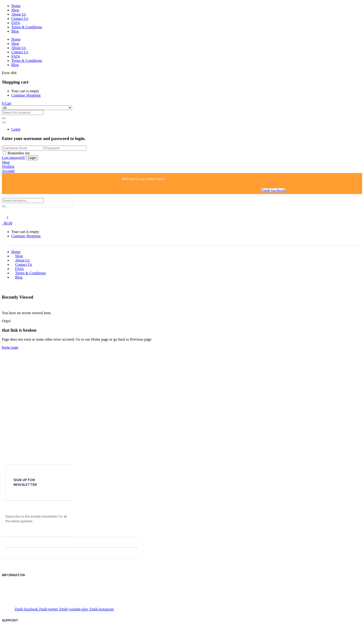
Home (16, 6)
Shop (15, 10)
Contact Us (20, 19)
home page (10, 347)
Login (16, 129)
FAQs (16, 23)
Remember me (19, 153)
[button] (7, 103)
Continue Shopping (26, 95)
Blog (15, 31)
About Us (19, 14)
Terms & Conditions (27, 27)
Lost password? (14, 158)
